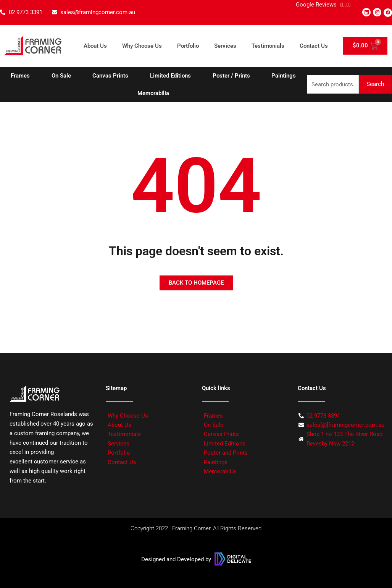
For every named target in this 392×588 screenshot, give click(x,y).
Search (375, 84)
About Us (95, 46)
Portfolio (188, 46)
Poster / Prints (231, 76)
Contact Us (314, 46)
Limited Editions (170, 76)
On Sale (61, 76)
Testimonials (268, 46)
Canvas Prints (110, 76)
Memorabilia (153, 93)
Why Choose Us (142, 46)
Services (225, 46)
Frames (20, 76)
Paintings (284, 76)
